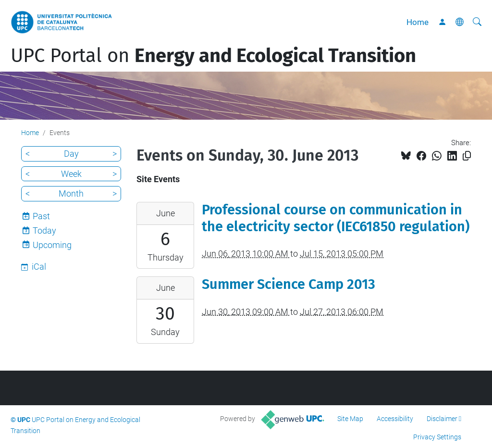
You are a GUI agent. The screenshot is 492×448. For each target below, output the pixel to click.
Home (418, 22)
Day (71, 154)
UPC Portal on (213, 56)
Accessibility (395, 419)
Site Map (350, 419)
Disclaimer (442, 419)
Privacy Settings (437, 437)
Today (44, 230)
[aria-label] (477, 22)
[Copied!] (467, 156)
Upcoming (52, 245)
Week (71, 174)
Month (71, 193)
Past (41, 216)
